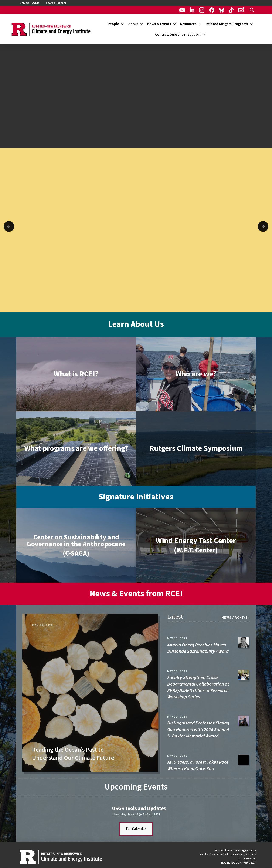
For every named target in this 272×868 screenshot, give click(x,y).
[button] (252, 10)
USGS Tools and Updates (139, 808)
